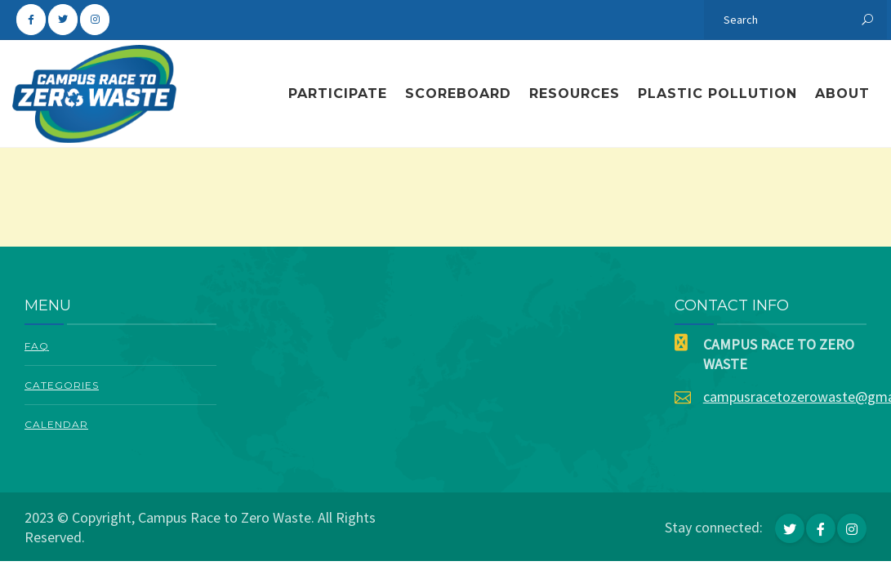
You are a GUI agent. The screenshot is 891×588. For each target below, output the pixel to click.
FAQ (37, 346)
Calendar (56, 424)
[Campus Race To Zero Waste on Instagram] (95, 20)
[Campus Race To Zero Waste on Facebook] (31, 20)
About (842, 94)
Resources (575, 94)
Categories (62, 385)
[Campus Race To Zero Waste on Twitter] (63, 20)
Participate (338, 94)
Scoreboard (458, 94)
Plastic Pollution (717, 94)
